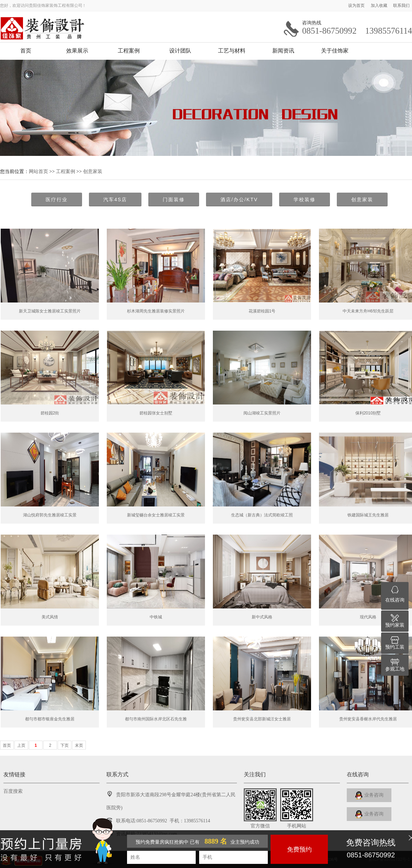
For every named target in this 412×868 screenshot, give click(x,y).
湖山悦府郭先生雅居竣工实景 (50, 515)
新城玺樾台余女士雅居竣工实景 (156, 515)
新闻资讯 (283, 51)
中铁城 (156, 617)
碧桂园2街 (50, 413)
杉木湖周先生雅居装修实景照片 (156, 311)
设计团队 (180, 51)
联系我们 (401, 5)
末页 (79, 745)
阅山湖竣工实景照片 (262, 413)
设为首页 (357, 5)
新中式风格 (262, 617)
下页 (65, 745)
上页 (21, 745)
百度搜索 (13, 791)
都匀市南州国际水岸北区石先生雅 (156, 719)
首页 (26, 51)
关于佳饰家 (335, 51)
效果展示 (77, 51)
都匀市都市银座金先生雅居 (50, 719)
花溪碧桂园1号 (262, 311)
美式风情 (50, 617)
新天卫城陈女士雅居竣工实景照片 (50, 311)
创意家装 (93, 171)
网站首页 (38, 171)
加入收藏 (380, 5)
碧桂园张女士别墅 (156, 413)
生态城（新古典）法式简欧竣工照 (262, 515)
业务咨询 (369, 795)
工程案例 (129, 51)
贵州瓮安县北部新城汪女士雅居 (262, 719)
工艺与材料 (232, 51)
